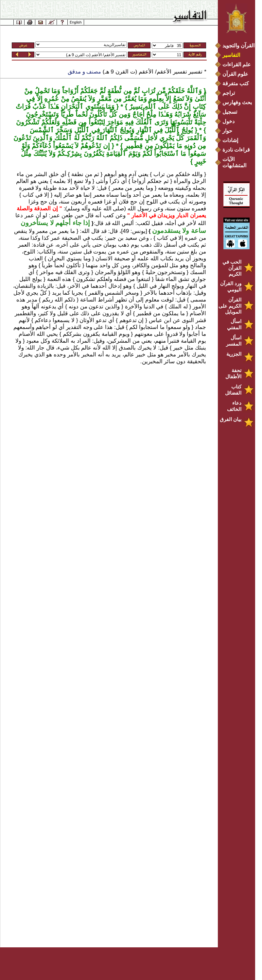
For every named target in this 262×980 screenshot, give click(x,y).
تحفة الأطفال (233, 373)
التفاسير (231, 55)
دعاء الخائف (234, 406)
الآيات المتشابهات (234, 162)
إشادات (230, 140)
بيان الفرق (231, 419)
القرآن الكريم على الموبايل (230, 306)
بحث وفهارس (239, 102)
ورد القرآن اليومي (231, 286)
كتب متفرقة (236, 83)
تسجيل (230, 112)
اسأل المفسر (234, 341)
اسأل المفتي (234, 324)
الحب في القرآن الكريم (232, 268)
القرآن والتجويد (238, 46)
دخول (228, 121)
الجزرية (234, 354)
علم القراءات (237, 65)
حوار (227, 131)
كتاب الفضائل (233, 390)
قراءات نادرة (236, 150)
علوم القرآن (235, 74)
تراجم (229, 93)
